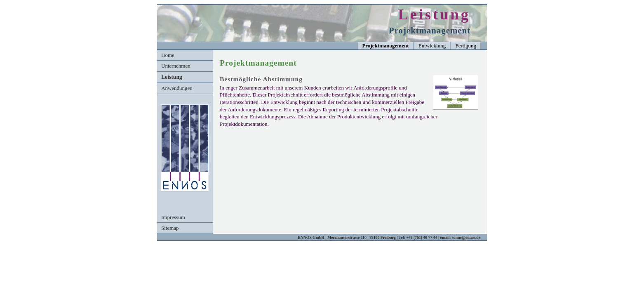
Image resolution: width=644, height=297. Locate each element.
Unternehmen (176, 66)
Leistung (172, 77)
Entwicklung (432, 46)
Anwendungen (177, 88)
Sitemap (170, 228)
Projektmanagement (385, 46)
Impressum (173, 217)
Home (168, 55)
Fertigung (466, 46)
